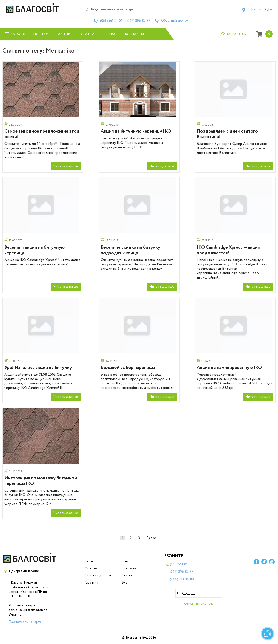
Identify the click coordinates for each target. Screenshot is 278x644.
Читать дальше (66, 166)
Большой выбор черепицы (128, 368)
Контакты (134, 34)
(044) (182, 579)
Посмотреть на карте (25, 622)
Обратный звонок (175, 21)
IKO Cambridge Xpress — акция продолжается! (228, 250)
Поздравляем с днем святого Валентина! (227, 134)
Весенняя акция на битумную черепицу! (34, 250)
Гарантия (91, 583)
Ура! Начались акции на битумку (38, 368)
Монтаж (41, 34)
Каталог (91, 561)
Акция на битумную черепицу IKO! (137, 131)
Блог (125, 583)
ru (268, 10)
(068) (111, 21)
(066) (139, 21)
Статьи (88, 34)
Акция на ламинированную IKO (229, 368)
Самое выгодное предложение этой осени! (42, 134)
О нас (111, 34)
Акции (64, 34)
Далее (151, 538)
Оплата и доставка (99, 576)
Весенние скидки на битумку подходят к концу (130, 250)
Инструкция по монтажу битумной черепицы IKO (41, 481)
